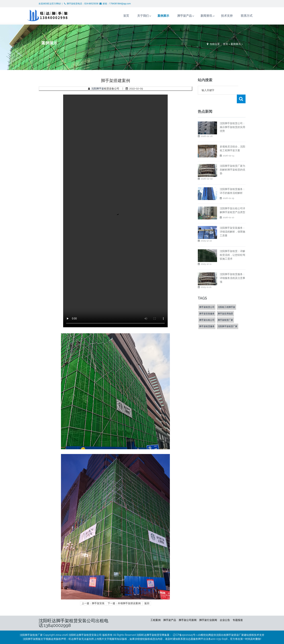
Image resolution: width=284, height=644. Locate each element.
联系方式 (234, 16)
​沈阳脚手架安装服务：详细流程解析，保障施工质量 (232, 223)
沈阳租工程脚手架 (226, 298)
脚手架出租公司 (207, 311)
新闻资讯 (194, 16)
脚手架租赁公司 (207, 298)
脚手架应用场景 (225, 305)
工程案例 (156, 620)
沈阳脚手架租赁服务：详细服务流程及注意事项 (232, 269)
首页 (113, 16)
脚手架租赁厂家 (225, 311)
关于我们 (130, 16)
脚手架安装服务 (207, 305)
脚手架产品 (172, 16)
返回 (147, 603)
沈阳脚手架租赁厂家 (228, 318)
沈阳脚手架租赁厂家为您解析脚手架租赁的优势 (232, 161)
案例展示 (150, 16)
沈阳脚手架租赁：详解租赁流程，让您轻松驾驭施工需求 (232, 246)
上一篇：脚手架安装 (93, 603)
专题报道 (238, 620)
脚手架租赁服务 (207, 318)
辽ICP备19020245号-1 (185, 635)
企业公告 (225, 620)
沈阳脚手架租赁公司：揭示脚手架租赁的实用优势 (232, 118)
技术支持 (214, 16)
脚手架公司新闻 (188, 620)
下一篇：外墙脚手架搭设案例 (124, 603)
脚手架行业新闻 (208, 620)
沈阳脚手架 (98, 89)
